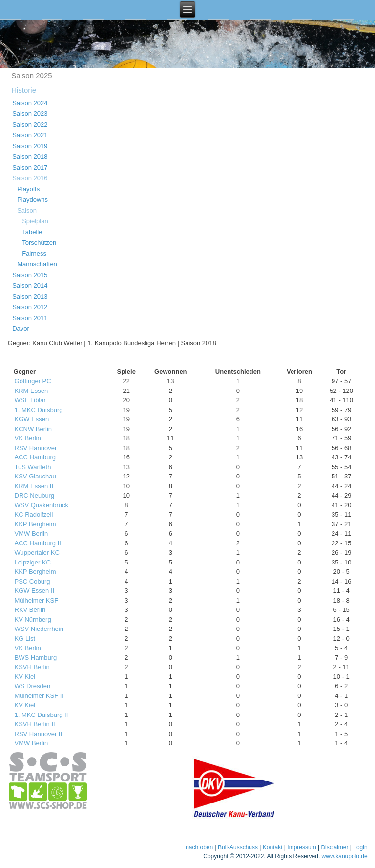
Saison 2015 (30, 275)
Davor (21, 329)
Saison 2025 (31, 76)
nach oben (199, 847)
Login (360, 847)
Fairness (34, 253)
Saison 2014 (30, 286)
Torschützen (39, 243)
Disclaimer (334, 847)
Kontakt (273, 847)
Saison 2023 (30, 114)
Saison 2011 (30, 318)
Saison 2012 (30, 307)
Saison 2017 (30, 167)
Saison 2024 (30, 103)
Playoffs (28, 189)
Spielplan (35, 221)
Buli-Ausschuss (238, 847)
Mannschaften (37, 264)
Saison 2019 (30, 146)
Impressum (302, 847)
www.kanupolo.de (345, 856)
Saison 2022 (30, 124)
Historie (24, 90)
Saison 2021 (30, 135)
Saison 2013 (30, 296)
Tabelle (32, 232)
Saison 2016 (30, 178)
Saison (27, 210)
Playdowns (32, 200)
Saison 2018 (30, 157)
